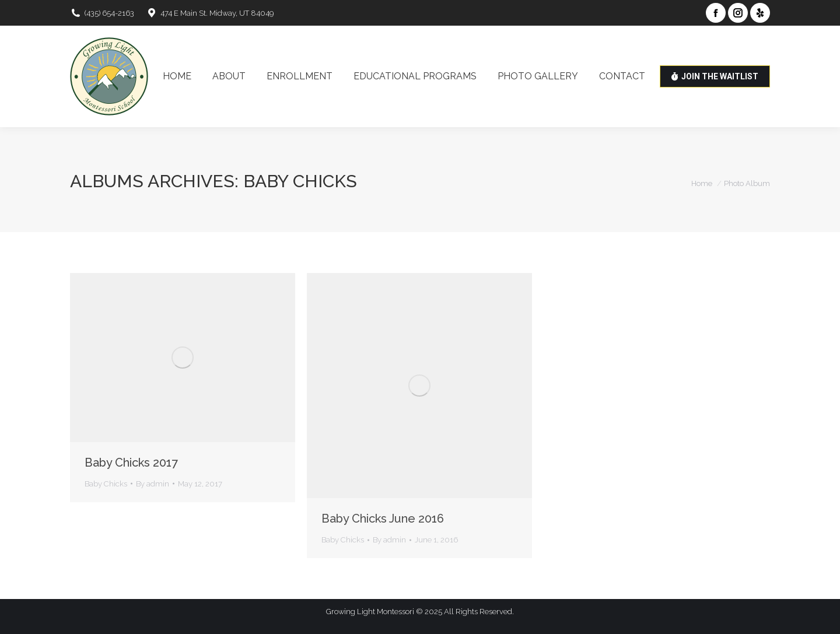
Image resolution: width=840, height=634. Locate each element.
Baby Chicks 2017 (131, 463)
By (153, 484)
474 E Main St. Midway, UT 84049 (210, 13)
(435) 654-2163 (102, 13)
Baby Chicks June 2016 (383, 519)
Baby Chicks (106, 484)
